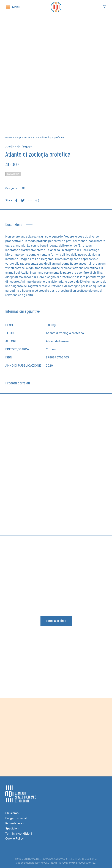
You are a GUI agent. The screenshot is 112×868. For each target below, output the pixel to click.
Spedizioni (12, 828)
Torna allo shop (56, 621)
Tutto (27, 138)
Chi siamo (12, 813)
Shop (18, 138)
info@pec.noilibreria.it (55, 859)
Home (9, 138)
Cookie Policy (14, 838)
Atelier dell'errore (19, 147)
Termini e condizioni (19, 834)
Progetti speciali (16, 818)
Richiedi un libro (16, 823)
